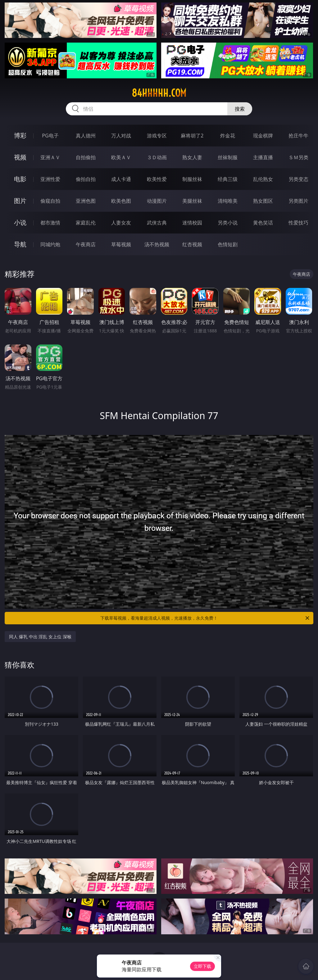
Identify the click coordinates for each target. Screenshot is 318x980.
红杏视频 (192, 244)
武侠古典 (157, 223)
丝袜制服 (228, 157)
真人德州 (86, 136)
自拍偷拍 (86, 157)
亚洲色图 (86, 201)
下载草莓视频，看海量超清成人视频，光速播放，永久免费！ (205, 618)
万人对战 (121, 136)
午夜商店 (86, 244)
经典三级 (228, 179)
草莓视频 (121, 244)
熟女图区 (263, 201)
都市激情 (50, 223)
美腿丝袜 (192, 201)
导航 (20, 244)
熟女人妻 (192, 157)
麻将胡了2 (192, 136)
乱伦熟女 (263, 179)
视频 (20, 157)
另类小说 (228, 223)
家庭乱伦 (86, 223)
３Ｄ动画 (157, 157)
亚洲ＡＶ (50, 157)
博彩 (20, 135)
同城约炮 (50, 244)
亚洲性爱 (50, 179)
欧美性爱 (157, 179)
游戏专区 (157, 136)
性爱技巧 (298, 223)
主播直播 (263, 157)
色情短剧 (228, 244)
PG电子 (50, 136)
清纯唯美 (228, 201)
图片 (20, 201)
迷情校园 (192, 223)
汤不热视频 (157, 244)
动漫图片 (157, 201)
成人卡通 (121, 179)
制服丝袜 (192, 179)
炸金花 (228, 136)
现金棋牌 (263, 136)
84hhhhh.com (159, 93)
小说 (20, 222)
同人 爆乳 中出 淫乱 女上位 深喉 (40, 637)
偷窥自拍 (50, 201)
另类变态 (298, 179)
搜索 (240, 109)
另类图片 (298, 201)
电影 (20, 179)
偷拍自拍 (86, 179)
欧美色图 (121, 201)
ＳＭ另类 (298, 157)
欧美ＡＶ (121, 157)
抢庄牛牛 (298, 136)
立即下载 (202, 966)
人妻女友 (121, 223)
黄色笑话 (263, 223)
